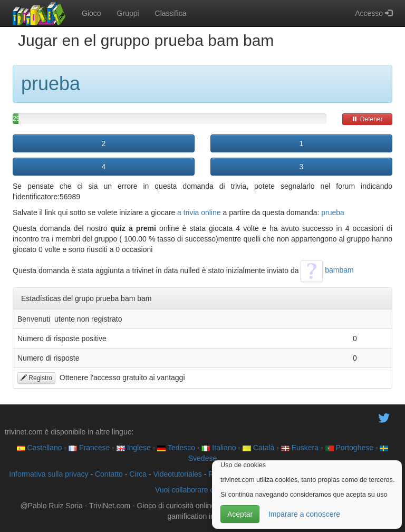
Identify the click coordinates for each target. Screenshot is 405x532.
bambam (327, 270)
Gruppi (128, 13)
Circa (138, 474)
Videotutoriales (177, 474)
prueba (333, 212)
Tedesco (176, 448)
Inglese (134, 448)
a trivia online (199, 212)
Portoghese (350, 448)
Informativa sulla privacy (49, 474)
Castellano (40, 448)
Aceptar (240, 514)
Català (258, 448)
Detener (367, 119)
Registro (36, 378)
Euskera (300, 448)
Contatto (109, 474)
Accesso (374, 13)
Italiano (219, 448)
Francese (89, 448)
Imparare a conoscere (304, 514)
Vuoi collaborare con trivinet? (202, 490)
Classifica (171, 13)
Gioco (91, 13)
